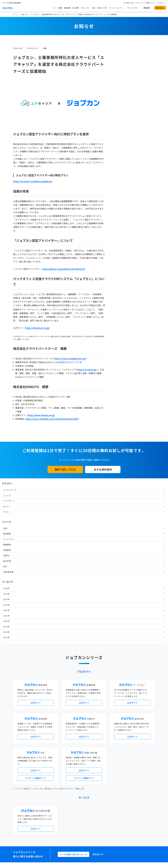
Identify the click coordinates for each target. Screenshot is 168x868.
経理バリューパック (92, 732)
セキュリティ (85, 8)
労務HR (118, 124)
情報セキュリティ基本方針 (113, 828)
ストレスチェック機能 (73, 741)
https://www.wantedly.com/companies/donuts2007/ (52, 419)
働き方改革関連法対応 (97, 737)
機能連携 (67, 8)
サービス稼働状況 (107, 722)
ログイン (162, 3)
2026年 (118, 157)
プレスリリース (32, 48)
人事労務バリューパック (73, 732)
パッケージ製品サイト (36, 613)
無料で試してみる (65, 469)
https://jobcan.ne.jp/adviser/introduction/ (64, 269)
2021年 (118, 184)
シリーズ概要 (57, 8)
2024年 (118, 168)
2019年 (118, 195)
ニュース (118, 64)
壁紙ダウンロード (123, 817)
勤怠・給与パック (107, 732)
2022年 (118, 179)
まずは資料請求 (103, 469)
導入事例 (76, 8)
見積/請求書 (120, 140)
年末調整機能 (138, 732)
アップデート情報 (92, 722)
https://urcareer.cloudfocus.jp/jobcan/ (33, 181)
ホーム (16, 14)
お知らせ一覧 (102, 8)
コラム (117, 80)
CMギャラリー (109, 817)
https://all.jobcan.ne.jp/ (37, 328)
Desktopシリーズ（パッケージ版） (89, 752)
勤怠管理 (118, 102)
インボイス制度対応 (131, 737)
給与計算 (118, 129)
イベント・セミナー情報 (73, 784)
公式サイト (36, 538)
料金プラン (68, 806)
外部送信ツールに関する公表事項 (139, 828)
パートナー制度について (147, 3)
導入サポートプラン (90, 741)
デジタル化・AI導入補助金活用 (76, 737)
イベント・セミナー (116, 8)
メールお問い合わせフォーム (73, 689)
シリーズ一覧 (69, 752)
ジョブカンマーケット (94, 817)
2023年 (118, 173)
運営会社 (68, 828)
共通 (45, 48)
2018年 (118, 200)
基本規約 (77, 828)
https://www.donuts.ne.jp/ (41, 415)
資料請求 (147, 8)
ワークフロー (120, 107)
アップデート (120, 69)
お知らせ (25, 14)
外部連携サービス (71, 763)
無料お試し (160, 8)
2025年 (118, 162)
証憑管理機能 (145, 737)
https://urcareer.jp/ (87, 370)
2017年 (118, 206)
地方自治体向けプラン (124, 732)
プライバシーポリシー (92, 828)
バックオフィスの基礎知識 (74, 817)
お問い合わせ (130, 3)
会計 (116, 135)
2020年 (118, 190)
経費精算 (118, 113)
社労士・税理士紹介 (87, 763)
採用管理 (118, 118)
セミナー (118, 75)
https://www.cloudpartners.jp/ (70, 359)
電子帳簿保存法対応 (115, 737)
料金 (94, 8)
